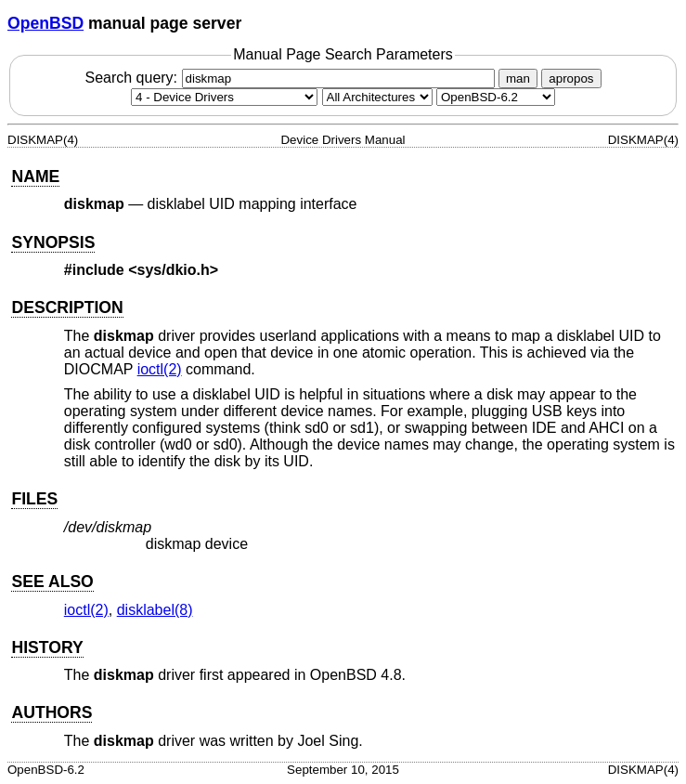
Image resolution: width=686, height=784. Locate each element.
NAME (35, 176)
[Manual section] (224, 97)
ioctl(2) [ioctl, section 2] (160, 369)
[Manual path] (496, 97)
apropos (571, 78)
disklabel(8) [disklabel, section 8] (155, 610)
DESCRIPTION (67, 307)
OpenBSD (45, 23)
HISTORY (47, 647)
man (518, 78)
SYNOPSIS (53, 242)
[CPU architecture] (377, 97)
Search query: (291, 78)
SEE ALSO (52, 581)
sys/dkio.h (174, 270)
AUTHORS (52, 712)
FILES (34, 499)
